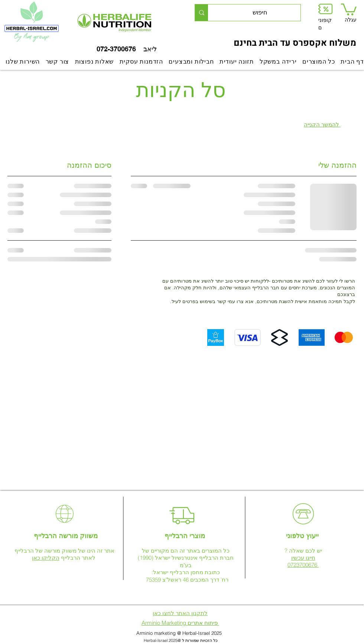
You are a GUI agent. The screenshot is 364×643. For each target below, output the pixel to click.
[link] (349, 9)
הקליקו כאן (46, 558)
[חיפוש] (260, 13)
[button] (325, 9)
